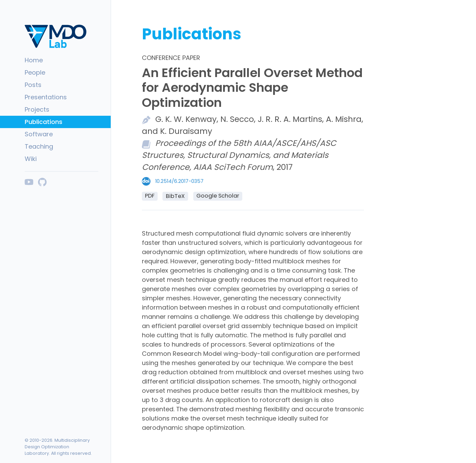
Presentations (46, 97)
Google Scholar (218, 196)
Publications (44, 122)
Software (39, 134)
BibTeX (175, 196)
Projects (37, 109)
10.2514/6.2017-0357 (179, 181)
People (35, 72)
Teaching (39, 146)
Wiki (31, 159)
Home (34, 60)
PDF (150, 196)
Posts (33, 85)
